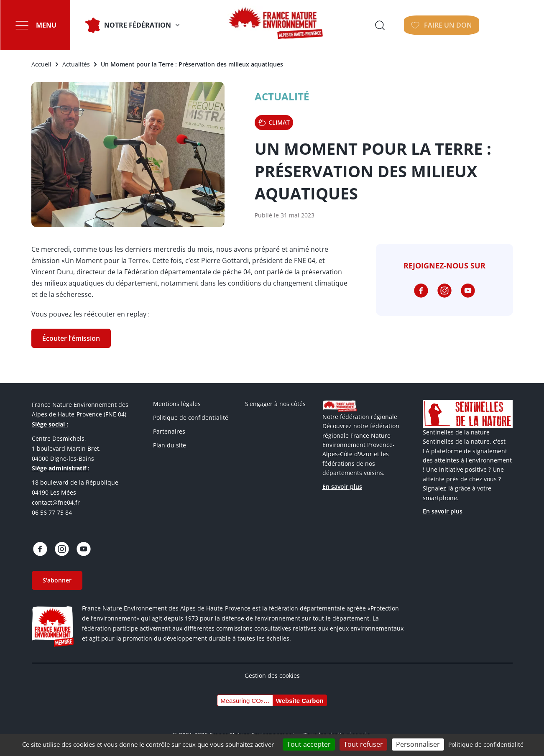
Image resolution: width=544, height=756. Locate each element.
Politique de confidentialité (191, 418)
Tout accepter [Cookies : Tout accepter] (309, 744)
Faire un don (506, 25)
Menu (46, 25)
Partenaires (169, 431)
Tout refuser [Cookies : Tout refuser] (363, 744)
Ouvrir (442, 25)
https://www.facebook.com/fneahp (421, 291)
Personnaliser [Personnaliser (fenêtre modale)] (418, 744)
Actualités (76, 64)
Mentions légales (177, 404)
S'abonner (57, 580)
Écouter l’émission (71, 338)
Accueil (41, 64)
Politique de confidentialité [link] (486, 745)
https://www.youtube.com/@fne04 (468, 291)
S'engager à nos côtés (275, 404)
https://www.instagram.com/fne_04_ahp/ (444, 291)
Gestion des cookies (272, 676)
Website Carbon (300, 701)
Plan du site (170, 445)
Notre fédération (137, 25)
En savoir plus (342, 487)
